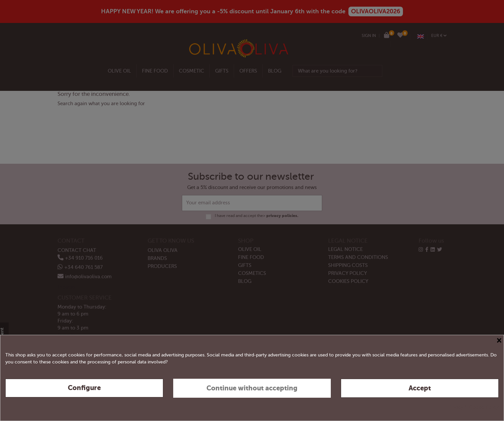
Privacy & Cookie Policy (474, 407)
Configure (84, 388)
